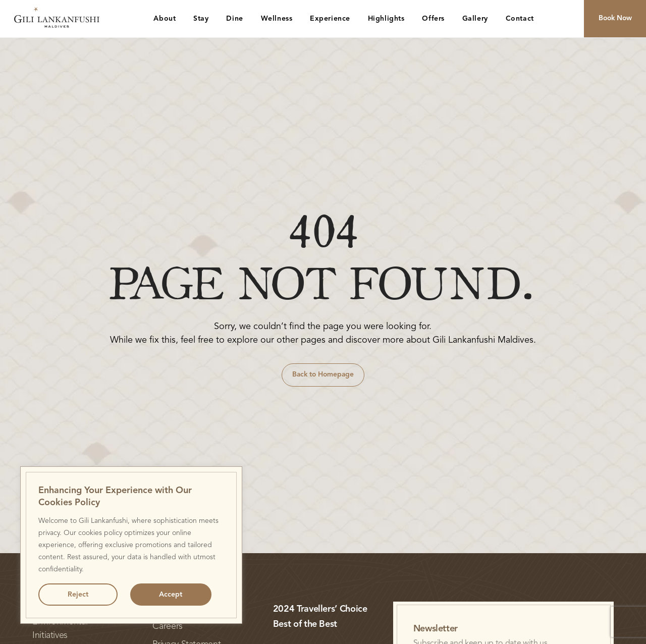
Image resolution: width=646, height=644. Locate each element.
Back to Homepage (323, 375)
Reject (78, 595)
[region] (131, 545)
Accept (171, 595)
